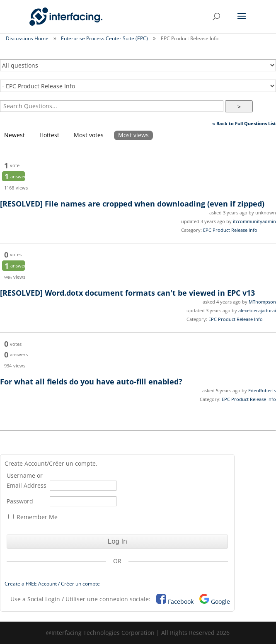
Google (220, 601)
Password (20, 501)
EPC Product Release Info (230, 230)
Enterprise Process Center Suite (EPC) (104, 38)
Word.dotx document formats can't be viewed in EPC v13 (127, 293)
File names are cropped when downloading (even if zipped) (132, 204)
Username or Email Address (27, 480)
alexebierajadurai (257, 310)
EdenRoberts (262, 390)
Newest (15, 135)
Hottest (49, 135)
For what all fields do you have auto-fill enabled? (91, 382)
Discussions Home (27, 38)
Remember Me (33, 517)
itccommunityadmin (254, 221)
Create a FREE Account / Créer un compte (52, 584)
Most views (133, 135)
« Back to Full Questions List (244, 123)
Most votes (89, 135)
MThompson (262, 302)
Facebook (181, 601)
